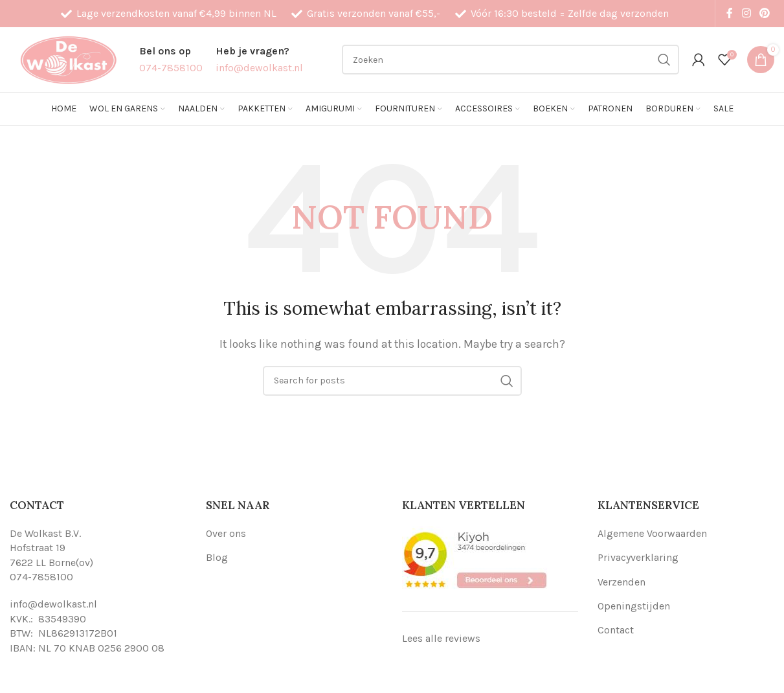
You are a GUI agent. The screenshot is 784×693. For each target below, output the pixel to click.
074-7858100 (41, 577)
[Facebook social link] (730, 13)
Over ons (226, 533)
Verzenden (622, 582)
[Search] (510, 60)
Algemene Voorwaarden (652, 533)
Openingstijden (634, 606)
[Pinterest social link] (765, 13)
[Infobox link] (171, 59)
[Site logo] (68, 59)
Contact (616, 630)
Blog (217, 557)
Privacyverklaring (638, 557)
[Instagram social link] (746, 13)
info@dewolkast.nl (53, 604)
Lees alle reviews (441, 638)
